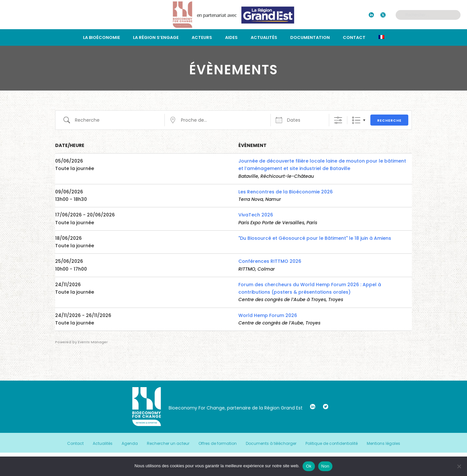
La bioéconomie (102, 37)
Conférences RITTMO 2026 (270, 261)
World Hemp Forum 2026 (268, 315)
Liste (356, 120)
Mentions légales (383, 444)
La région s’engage (156, 37)
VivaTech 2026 (256, 215)
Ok (309, 466)
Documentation (310, 37)
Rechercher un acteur (168, 444)
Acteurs (202, 37)
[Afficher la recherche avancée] (338, 120)
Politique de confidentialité (332, 444)
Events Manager (93, 342)
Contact (354, 37)
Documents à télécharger (271, 444)
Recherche (389, 120)
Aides (231, 37)
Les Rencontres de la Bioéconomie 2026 (286, 192)
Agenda (130, 444)
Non (325, 466)
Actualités (264, 37)
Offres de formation (218, 444)
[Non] (459, 466)
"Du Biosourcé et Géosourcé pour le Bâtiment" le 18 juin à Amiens (315, 238)
